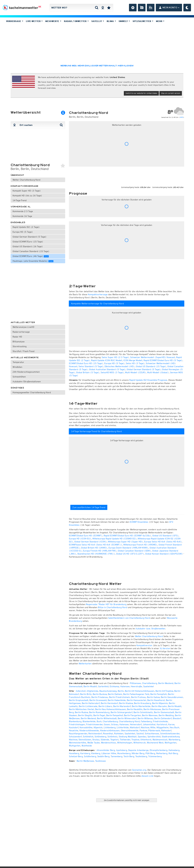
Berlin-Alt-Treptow (164, 691)
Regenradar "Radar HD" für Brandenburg (106, 604)
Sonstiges (17, 388)
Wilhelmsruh (140, 743)
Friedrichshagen (77, 724)
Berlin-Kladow (126, 703)
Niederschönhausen (110, 730)
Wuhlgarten (75, 746)
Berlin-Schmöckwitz (143, 712)
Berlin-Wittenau (145, 718)
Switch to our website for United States (141, 93)
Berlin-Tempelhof (115, 715)
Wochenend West (155, 743)
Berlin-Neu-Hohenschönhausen (110, 709)
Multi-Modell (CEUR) (135, 372)
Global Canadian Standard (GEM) (134, 551)
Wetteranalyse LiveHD (23, 327)
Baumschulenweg (108, 691)
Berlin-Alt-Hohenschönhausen (140, 691)
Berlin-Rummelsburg (99, 712)
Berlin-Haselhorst (156, 700)
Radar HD (17, 337)
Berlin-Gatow (153, 697)
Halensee (125, 686)
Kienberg (96, 753)
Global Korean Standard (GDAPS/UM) (164, 554)
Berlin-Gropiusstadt (79, 700)
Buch (99, 721)
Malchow (145, 727)
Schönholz (112, 737)
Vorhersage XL (21, 207)
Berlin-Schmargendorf (121, 712)
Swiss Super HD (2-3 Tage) (115, 357)
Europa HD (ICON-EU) (80, 539)
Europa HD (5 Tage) (23, 232)
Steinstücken (85, 740)
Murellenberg (124, 753)
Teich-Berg (129, 756)
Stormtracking (20, 346)
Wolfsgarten (171, 743)
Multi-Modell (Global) (158, 372)
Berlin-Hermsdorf (109, 703)
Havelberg (74, 753)
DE (40, 7)
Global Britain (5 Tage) (88, 372)
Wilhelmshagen (125, 743)
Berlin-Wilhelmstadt (107, 718)
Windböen (17, 367)
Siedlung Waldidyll (128, 737)
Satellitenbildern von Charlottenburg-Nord (129, 618)
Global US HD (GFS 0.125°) (130, 554)
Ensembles (18, 222)
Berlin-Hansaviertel (136, 700)
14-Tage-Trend (20, 200)
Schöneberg (100, 737)
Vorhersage (15, 21)
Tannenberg (116, 756)
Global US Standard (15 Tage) (151, 366)
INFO (182, 117)
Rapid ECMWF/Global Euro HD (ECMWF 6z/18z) (127, 536)
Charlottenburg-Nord (129, 721)
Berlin (121, 691)
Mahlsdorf (135, 727)
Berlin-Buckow (100, 694)
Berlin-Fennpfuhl (159, 694)
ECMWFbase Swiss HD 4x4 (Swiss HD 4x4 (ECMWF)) (96, 545)
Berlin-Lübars (105, 706)
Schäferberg (90, 756)
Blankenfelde (89, 721)
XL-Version (165, 648)
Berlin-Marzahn (159, 706)
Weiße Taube (94, 743)
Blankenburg (75, 721)
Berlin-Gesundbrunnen (172, 697)
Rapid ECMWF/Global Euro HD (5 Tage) (163, 360)
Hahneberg (174, 750)
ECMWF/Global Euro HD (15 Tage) (86, 363)
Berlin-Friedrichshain (120, 697)
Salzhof (140, 734)
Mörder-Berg (138, 753)
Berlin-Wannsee (150, 715)
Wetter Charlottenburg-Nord (26, 180)
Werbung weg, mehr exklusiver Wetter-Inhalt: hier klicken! (97, 66)
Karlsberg (85, 753)
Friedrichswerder (94, 724)
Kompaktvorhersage (24, 186)
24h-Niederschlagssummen (26, 372)
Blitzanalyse (19, 342)
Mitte (153, 727)
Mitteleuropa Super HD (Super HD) (125, 542)
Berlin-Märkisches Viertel (81, 709)
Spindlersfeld (154, 737)
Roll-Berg (173, 753)
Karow (171, 724)
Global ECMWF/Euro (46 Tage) (31, 256)
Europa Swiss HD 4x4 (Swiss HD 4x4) (163, 542)
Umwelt (124, 21)
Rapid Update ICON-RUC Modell (107, 360)
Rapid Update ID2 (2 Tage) (26, 227)
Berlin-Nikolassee (152, 709)
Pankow (143, 730)
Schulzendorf (75, 737)
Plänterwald (154, 730)
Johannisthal (149, 724)
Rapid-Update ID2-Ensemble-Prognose (148, 380)
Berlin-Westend (166, 683)
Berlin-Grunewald (98, 700)
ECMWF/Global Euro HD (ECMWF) (86, 536)
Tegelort (114, 740)
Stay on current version (171, 93)
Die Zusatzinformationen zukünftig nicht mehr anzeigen (127, 800)
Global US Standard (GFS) (165, 536)
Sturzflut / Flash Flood (23, 351)
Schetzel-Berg (76, 756)
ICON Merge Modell (133, 360)
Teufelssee (100, 761)
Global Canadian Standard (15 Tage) (31, 251)
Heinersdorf (136, 724)
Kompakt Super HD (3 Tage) (27, 191)
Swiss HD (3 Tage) (135, 363)
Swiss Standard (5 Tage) (91, 366)
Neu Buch (174, 727)
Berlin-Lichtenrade (88, 706)
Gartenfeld (103, 686)
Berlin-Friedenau (100, 697)
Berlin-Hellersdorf (91, 703)
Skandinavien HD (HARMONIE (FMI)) (96, 554)
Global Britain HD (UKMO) (94, 548)
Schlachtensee (152, 734)
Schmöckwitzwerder (170, 734)
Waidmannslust (160, 740)
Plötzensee (135, 683)
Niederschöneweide (89, 730)
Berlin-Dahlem (115, 694)
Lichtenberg (110, 727)
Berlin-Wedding (166, 715)
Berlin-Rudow (81, 712)
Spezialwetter (143, 21)
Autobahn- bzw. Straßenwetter (150, 629)
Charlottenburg (150, 683)
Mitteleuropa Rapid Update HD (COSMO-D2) (115, 539)
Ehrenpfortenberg (159, 750)
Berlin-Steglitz (85, 715)
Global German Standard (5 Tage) (30, 237)
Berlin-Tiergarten (132, 715)
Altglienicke (92, 691)
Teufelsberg (141, 756)
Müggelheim (163, 727)
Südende (105, 740)
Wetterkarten (85, 664)
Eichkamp (114, 686)
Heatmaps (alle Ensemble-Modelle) (33, 261)
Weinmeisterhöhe (78, 743)
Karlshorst (162, 724)
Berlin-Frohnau (138, 697)
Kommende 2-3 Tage (23, 211)
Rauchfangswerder (78, 734)
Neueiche (74, 730)
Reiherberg (162, 753)
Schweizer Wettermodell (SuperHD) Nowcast (153, 357)
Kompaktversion (144, 645)
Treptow (135, 740)
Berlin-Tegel (99, 715)
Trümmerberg (155, 756)
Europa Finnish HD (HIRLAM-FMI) (100, 551)
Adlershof (81, 691)
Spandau (142, 737)
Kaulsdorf (74, 727)
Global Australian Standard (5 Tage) (107, 369)
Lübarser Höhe (109, 753)
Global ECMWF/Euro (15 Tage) (28, 242)
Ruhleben (119, 734)
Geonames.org (139, 770)
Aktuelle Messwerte (25, 358)
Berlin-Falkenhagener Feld (136, 694)
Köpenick (98, 727)
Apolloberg (122, 750)
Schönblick (88, 737)
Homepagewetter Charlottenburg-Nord (32, 392)
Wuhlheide (87, 746)
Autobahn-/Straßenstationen (27, 382)
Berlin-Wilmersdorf (127, 718)
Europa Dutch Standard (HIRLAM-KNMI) (128, 548)
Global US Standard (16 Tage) (28, 246)
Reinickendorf (95, 734)
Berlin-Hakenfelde (117, 700)
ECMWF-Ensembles (139, 522)
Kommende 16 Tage (22, 216)
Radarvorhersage (21, 332)
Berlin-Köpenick (160, 703)
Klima (111, 21)
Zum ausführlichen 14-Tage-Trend (89, 507)
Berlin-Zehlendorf (163, 718)
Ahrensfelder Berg (106, 750)
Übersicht (17, 175)
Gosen (107, 724)
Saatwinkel (149, 686)
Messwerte (53, 21)
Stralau (96, 740)
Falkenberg (146, 721)
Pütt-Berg (150, 753)
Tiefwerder (125, 740)
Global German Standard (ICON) (90, 542)
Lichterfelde (123, 727)
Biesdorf (177, 718)
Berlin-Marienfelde (141, 706)
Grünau (115, 724)
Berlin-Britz (86, 694)
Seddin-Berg (103, 756)
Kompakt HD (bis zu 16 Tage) (27, 196)
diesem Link (147, 776)
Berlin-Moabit (90, 686)
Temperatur (18, 362)
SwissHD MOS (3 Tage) (112, 372)
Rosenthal (108, 734)
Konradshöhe (86, 727)
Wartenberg (174, 740)
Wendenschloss (108, 743)
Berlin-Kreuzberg (142, 703)
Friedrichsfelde (160, 721)
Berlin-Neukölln (135, 709)
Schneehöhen (19, 377)
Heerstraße (136, 686)
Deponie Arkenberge (138, 750)
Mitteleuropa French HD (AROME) (140, 545)
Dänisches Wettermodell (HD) (120, 366)
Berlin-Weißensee (85, 761)
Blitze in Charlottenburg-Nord (113, 607)
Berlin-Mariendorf (122, 706)
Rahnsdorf (166, 730)
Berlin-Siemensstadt (164, 712)
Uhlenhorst (146, 740)
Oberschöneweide (130, 730)
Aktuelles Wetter (23, 322)
